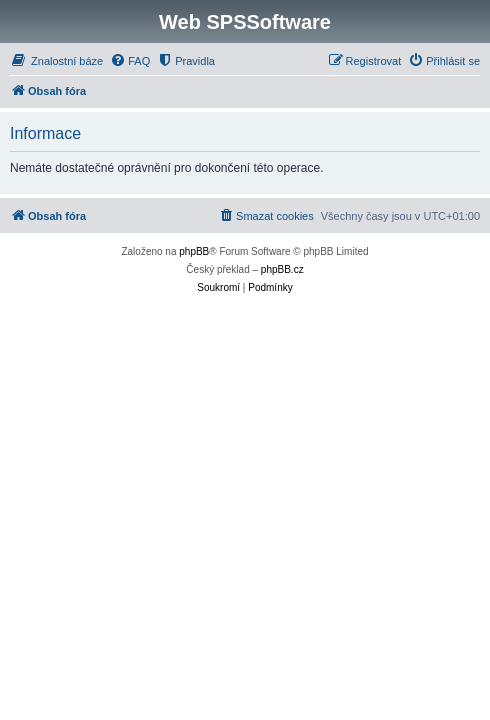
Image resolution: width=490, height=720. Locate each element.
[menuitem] (56, 61)
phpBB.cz (282, 269)
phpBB (194, 251)
